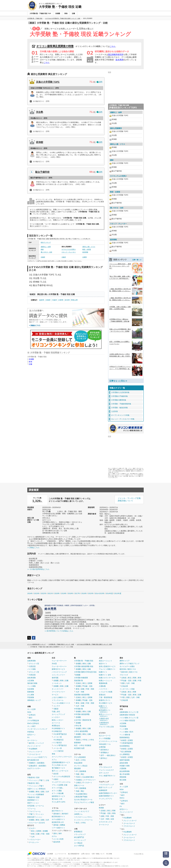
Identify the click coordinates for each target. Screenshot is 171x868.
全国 (112, 819)
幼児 (77, 760)
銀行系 (31, 743)
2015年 (91, 593)
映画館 (101, 808)
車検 (53, 754)
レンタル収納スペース (62, 703)
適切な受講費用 (116, 128)
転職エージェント (106, 681)
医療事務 (83, 771)
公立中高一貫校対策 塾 (83, 720)
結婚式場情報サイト (106, 796)
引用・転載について (98, 854)
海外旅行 (65, 814)
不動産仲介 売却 (33, 777)
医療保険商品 (125, 737)
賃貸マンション (33, 803)
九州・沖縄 (80, 692)
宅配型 (56, 709)
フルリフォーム (35, 811)
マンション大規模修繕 (36, 794)
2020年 (57, 593)
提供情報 (85, 252)
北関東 (39, 831)
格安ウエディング (106, 787)
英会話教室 (78, 763)
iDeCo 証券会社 (33, 723)
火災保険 (31, 681)
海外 (60, 833)
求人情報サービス (106, 703)
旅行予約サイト (58, 811)
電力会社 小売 (57, 799)
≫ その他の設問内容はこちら (38, 569)
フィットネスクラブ (82, 811)
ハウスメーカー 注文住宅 (36, 823)
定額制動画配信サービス (61, 762)
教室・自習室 (87, 249)
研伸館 (40, 142)
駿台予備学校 (42, 172)
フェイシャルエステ (106, 770)
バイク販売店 (57, 743)
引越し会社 (56, 711)
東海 (31, 362)
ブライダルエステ (106, 767)
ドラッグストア (80, 834)
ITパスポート (87, 783)
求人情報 (109, 854)
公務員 (78, 783)
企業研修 (102, 747)
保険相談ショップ (34, 700)
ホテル (54, 836)
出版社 (56, 779)
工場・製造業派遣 (106, 697)
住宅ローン (31, 735)
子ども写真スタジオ (59, 765)
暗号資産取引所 (33, 760)
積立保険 (123, 780)
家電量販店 (78, 832)
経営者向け (105, 750)
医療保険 (31, 692)
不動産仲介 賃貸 (33, 797)
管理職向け (105, 753)
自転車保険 (31, 678)
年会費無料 (33, 749)
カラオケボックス (106, 822)
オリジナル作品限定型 (62, 777)
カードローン (32, 740)
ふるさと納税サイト (59, 697)
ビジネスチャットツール (108, 741)
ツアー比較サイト (58, 828)
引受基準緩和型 (127, 743)
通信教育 (77, 737)
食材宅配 (55, 678)
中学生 (85, 740)
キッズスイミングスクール (83, 820)
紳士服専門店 (79, 837)
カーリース (56, 723)
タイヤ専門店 (79, 846)
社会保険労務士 (88, 777)
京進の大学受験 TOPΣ (48, 82)
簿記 (82, 774)
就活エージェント (106, 661)
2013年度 (118, 593)
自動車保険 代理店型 (127, 715)
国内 (55, 833)
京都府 (43, 257)
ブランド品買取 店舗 (59, 785)
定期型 (130, 740)
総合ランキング (46, 242)
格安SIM (124, 672)
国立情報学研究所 (116, 55)
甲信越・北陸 (87, 686)
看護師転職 (103, 683)
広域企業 (125, 686)
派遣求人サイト (105, 700)
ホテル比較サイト (58, 819)
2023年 (37, 593)
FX (28, 737)
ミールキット (57, 683)
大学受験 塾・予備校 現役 (84, 661)
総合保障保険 (125, 771)
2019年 (64, 593)
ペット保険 (31, 686)
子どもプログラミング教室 (84, 802)
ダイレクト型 (34, 664)
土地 (47, 780)
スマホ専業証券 (33, 721)
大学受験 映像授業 (81, 678)
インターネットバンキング (37, 729)
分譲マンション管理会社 (36, 789)
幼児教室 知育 (79, 748)
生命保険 (31, 689)
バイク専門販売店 (60, 745)
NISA (29, 712)
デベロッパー (34, 842)
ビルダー (32, 828)
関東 (114, 811)
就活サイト (103, 664)
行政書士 (79, 780)
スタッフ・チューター (69, 252)
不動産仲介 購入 (33, 783)
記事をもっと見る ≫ (118, 381)
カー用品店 (78, 843)
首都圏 (31, 359)
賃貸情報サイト (33, 800)
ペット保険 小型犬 (126, 732)
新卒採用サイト (105, 711)
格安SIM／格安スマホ (128, 669)
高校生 (78, 740)
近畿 (31, 364)
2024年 (30, 593)
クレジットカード (34, 746)
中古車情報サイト (58, 728)
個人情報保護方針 (74, 854)
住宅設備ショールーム (36, 806)
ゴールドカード (35, 754)
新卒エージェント (106, 715)
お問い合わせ (85, 854)
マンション (33, 780)
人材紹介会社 (104, 719)
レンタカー (56, 717)
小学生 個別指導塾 (81, 731)
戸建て (41, 780)
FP (77, 771)
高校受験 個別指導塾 (82, 695)
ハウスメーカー (35, 840)
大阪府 (64, 257)
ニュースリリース (60, 854)
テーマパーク (104, 825)
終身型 (124, 740)
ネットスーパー (58, 689)
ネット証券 (31, 709)
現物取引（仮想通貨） (37, 763)
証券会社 (32, 715)
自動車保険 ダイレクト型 (129, 712)
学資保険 (31, 697)
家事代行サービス (58, 669)
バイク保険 (31, 669)
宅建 (77, 774)
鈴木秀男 (119, 60)
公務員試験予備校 (81, 797)
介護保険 (123, 768)
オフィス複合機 (58, 793)
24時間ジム (78, 814)
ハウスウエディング (106, 785)
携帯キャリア (125, 661)
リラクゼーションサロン (83, 817)
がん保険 (31, 695)
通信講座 (77, 768)
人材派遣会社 (104, 723)
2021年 (50, 593)
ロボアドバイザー (34, 768)
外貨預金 (31, 732)
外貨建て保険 (125, 766)
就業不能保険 (125, 760)
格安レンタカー (58, 720)
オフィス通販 (57, 791)
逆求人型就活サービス (107, 666)
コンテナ (57, 706)
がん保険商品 (125, 754)
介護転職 (102, 686)
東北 (33, 831)
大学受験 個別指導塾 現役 (84, 666)
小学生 (92, 740)
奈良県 (67, 300)
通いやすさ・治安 (46, 252)
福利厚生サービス (58, 796)
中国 (140, 681)
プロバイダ (124, 675)
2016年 (84, 593)
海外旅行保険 (32, 683)
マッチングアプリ (106, 799)
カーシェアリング (58, 714)
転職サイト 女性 (105, 675)
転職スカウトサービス (107, 678)
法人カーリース (105, 736)
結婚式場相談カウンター (108, 793)
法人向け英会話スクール (83, 800)
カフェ (54, 760)
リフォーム (31, 809)
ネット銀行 (31, 726)
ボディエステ (104, 773)
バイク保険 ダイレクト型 (129, 718)
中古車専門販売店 (60, 734)
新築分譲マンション (35, 817)
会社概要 (50, 854)
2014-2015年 (100, 593)
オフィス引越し (58, 788)
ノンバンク (40, 743)
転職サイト (103, 672)
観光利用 (57, 842)
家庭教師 (77, 743)
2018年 (70, 593)
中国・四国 (45, 834)
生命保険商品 (125, 746)
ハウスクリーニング (59, 672)
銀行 (31, 718)
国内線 (56, 825)
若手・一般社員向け (108, 755)
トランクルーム (58, 700)
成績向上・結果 (46, 247)
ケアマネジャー (90, 780)
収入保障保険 (126, 752)
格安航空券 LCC (58, 822)
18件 (100, 82)
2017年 (77, 593)
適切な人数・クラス (89, 247)
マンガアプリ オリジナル (61, 782)
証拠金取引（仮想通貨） (38, 766)
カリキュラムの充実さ (69, 249)
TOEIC (78, 777)
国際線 (63, 825)
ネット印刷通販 (105, 738)
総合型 (56, 774)
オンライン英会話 (81, 766)
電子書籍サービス (58, 768)
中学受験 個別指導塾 (82, 714)
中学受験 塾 (78, 709)
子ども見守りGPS (59, 802)
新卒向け (104, 758)
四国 (123, 683)
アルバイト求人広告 (106, 727)
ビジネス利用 (58, 839)
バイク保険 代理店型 (127, 721)
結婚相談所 (103, 790)
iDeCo (122, 798)
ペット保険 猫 (125, 735)
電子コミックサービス (60, 771)
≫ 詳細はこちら (33, 547)
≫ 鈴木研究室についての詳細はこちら (59, 631)
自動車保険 (31, 661)
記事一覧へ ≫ (137, 260)
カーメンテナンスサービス (62, 757)
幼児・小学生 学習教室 (83, 745)
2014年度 (109, 593)
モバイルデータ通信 (127, 666)
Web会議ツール (105, 744)
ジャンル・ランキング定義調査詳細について (129, 499)
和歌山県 (74, 300)
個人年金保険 (125, 774)
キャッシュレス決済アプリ (37, 757)
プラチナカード (129, 826)
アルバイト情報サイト (107, 669)
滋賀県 (42, 300)
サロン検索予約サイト (107, 776)
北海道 (78, 683)
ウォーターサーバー (59, 661)
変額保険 (123, 777)
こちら (112, 46)
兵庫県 (85, 257)
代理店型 (32, 666)
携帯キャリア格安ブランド (130, 664)
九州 (47, 792)
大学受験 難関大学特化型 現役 (85, 672)
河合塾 (40, 112)
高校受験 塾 (78, 681)
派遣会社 (102, 695)
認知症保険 (124, 763)
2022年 (44, 593)
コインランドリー (58, 675)
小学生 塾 (78, 726)
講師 (42, 249)
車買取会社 (56, 726)
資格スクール (79, 785)
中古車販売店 (57, 731)
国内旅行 (57, 814)
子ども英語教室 (80, 757)
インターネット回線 (127, 689)
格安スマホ (133, 672)
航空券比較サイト (58, 817)
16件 (100, 112)
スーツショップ (80, 840)
